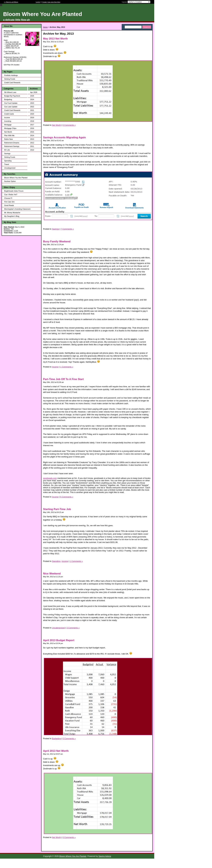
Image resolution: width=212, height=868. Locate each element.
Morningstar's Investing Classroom (17, 209)
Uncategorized (10, 168)
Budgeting (8, 99)
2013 (32, 139)
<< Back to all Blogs (11, 2)
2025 (32, 96)
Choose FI (8, 198)
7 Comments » (67, 229)
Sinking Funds (10, 79)
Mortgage (8, 125)
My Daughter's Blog (12, 216)
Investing (8, 121)
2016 (32, 128)
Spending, (57, 561)
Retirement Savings (12, 146)
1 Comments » (67, 367)
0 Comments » (69, 125)
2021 (32, 110)
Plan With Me (9, 136)
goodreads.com (50, 478)
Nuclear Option (10, 181)
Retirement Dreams (12, 143)
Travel (7, 164)
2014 (32, 136)
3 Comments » (73, 628)
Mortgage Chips (10, 128)
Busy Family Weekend (57, 241)
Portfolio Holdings (11, 75)
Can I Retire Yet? (11, 195)
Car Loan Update (11, 107)
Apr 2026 (34, 92)
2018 (32, 121)
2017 (32, 125)
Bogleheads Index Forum (14, 191)
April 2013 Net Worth (56, 751)
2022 (32, 107)
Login (38, 2)
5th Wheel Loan (10, 92)
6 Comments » (67, 497)
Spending (8, 161)
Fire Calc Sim (9, 202)
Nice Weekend (52, 574)
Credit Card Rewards (12, 83)
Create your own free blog (51, 2)
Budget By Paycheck (12, 96)
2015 (32, 132)
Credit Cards (9, 114)
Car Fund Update (11, 103)
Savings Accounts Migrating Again (64, 137)
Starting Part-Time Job (57, 509)
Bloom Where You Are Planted (16, 178)
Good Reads (9, 205)
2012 (32, 143)
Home (45, 27)
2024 (32, 99)
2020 (32, 114)
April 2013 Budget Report (59, 640)
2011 (32, 146)
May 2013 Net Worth (55, 39)
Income (7, 117)
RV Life (7, 150)
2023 (32, 103)
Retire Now (8, 139)
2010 (32, 150)
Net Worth (8, 132)
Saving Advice (105, 856)
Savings (7, 154)
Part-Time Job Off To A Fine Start (63, 379)
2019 (32, 117)
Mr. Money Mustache (12, 213)
